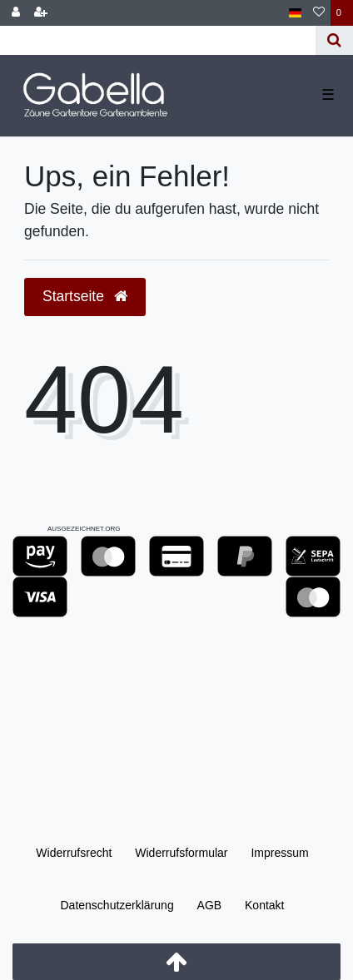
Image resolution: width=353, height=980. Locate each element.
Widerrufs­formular (181, 853)
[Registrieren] (41, 13)
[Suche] (334, 40)
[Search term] (158, 40)
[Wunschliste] (319, 13)
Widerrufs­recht (74, 853)
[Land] (295, 13)
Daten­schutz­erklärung (117, 905)
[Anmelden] (16, 13)
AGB (210, 905)
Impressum (279, 853)
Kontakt (264, 905)
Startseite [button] (85, 296)
